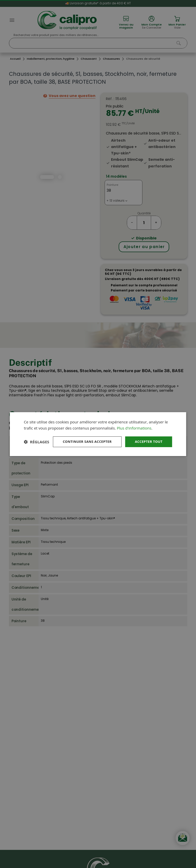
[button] (36, 451)
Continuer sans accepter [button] (83, 437)
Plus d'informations (134, 423)
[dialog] (98, 434)
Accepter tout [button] (148, 437)
